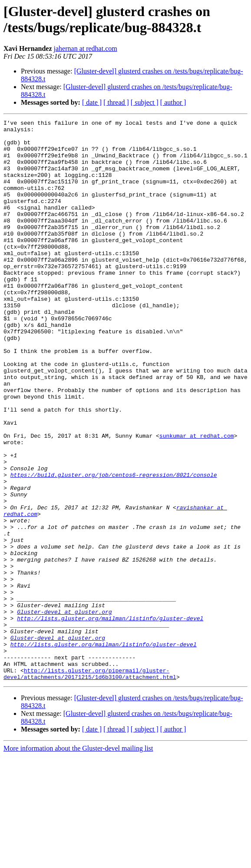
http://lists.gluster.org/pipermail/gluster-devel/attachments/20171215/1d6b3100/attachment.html (90, 785)
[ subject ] (145, 102)
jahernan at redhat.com (86, 48)
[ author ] (173, 102)
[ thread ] (116, 102)
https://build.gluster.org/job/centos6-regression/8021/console (114, 546)
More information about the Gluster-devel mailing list (78, 860)
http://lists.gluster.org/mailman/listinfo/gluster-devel (110, 718)
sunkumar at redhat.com (197, 499)
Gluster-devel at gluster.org (64, 711)
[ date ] (92, 102)
